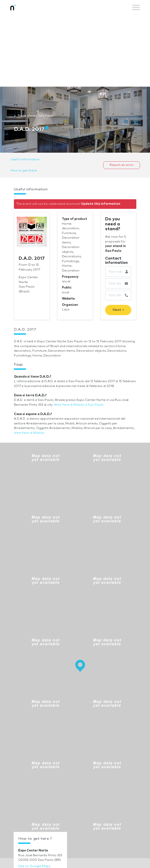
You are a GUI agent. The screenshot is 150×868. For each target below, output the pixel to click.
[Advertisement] (75, 51)
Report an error (122, 165)
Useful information (25, 160)
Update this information (101, 204)
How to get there (24, 171)
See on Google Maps (34, 866)
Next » (118, 310)
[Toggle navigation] (136, 7)
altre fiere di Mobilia (29, 433)
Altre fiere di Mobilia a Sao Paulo (79, 405)
